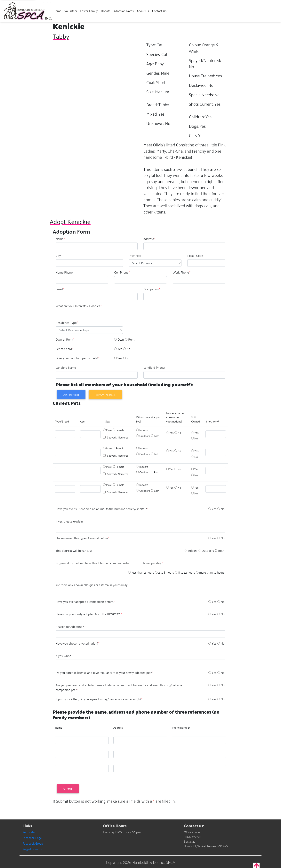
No (128, 349)
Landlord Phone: (154, 367)
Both (157, 436)
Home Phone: (64, 272)
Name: (60, 239)
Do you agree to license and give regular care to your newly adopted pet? (104, 672)
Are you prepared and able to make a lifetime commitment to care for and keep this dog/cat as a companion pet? (119, 687)
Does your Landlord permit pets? (77, 358)
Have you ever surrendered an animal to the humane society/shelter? (102, 509)
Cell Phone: (122, 272)
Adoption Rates (124, 11)
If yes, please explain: (69, 521)
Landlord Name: (66, 367)
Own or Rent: (65, 339)
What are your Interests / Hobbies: (79, 306)
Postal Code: (196, 255)
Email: (60, 289)
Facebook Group (33, 843)
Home (57, 11)
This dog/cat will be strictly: (74, 550)
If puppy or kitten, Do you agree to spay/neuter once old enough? (99, 699)
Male (109, 430)
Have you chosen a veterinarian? (77, 643)
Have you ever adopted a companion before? (85, 601)
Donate (106, 11)
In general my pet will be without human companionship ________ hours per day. (109, 563)
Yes (120, 349)
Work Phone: (181, 272)
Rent (131, 339)
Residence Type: (67, 322)
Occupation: (152, 289)
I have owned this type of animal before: (82, 538)
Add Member (71, 395)
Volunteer (71, 11)
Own (121, 339)
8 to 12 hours (187, 572)
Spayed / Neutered (118, 437)
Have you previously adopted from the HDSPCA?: (89, 614)
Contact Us (159, 11)
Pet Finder (29, 832)
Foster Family (89, 11)
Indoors (144, 430)
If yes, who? (63, 656)
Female (120, 430)
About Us (143, 11)
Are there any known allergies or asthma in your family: (92, 585)
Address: (149, 239)
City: (59, 255)
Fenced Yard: (64, 349)
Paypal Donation (33, 849)
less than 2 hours (143, 572)
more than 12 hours (212, 572)
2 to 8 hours (166, 572)
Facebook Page (32, 838)
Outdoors (145, 436)
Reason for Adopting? (71, 626)
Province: (135, 255)
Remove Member (105, 395)
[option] (115, 339)
